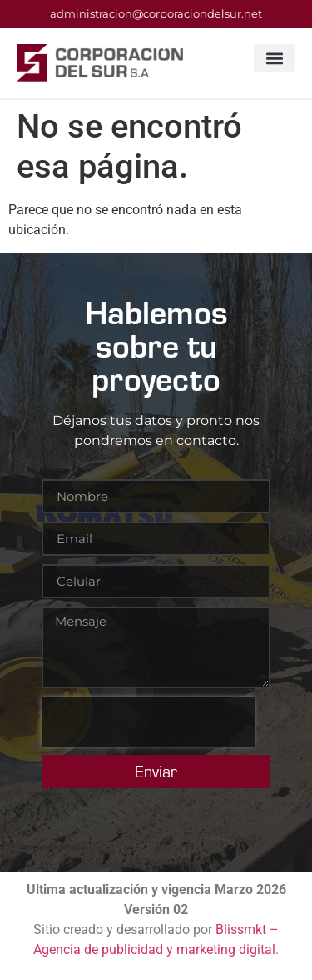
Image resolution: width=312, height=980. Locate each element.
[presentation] (148, 722)
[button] (275, 58)
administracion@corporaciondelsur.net (156, 13)
